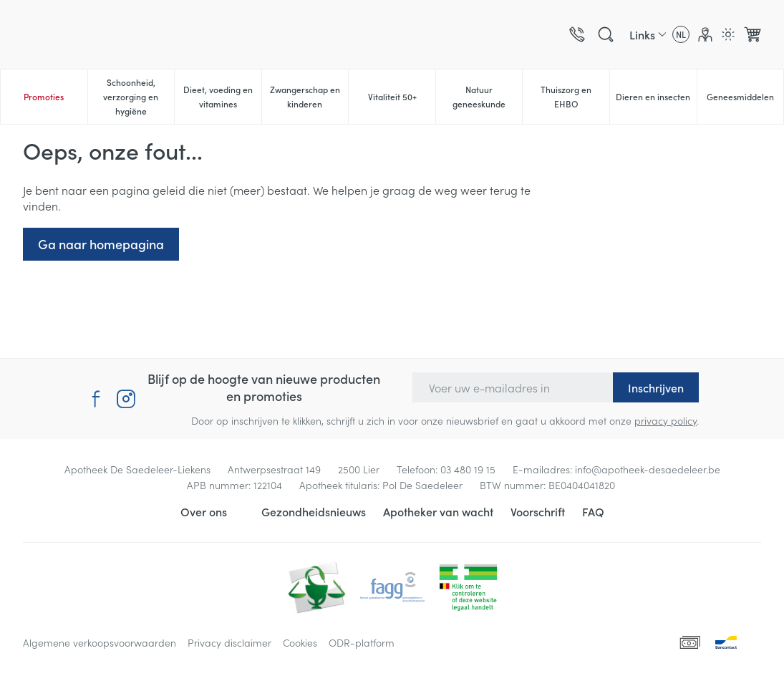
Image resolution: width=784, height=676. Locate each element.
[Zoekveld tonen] (606, 34)
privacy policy (666, 420)
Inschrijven (656, 387)
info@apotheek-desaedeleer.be (648, 469)
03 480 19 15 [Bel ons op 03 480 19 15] (468, 469)
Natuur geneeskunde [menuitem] (487, 96)
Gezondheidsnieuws (314, 511)
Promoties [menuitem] (44, 96)
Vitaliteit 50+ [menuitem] (402, 100)
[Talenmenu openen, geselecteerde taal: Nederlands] (681, 34)
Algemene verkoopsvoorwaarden (100, 642)
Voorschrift (538, 511)
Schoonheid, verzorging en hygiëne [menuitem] (139, 96)
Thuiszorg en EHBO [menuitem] (575, 96)
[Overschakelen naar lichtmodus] (728, 34)
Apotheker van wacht (438, 511)
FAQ (593, 511)
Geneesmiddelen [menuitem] (745, 100)
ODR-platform (362, 642)
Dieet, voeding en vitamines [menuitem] (222, 96)
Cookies (300, 642)
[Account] (705, 34)
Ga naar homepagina (101, 244)
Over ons (204, 511)
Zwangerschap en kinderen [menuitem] (309, 96)
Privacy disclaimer (229, 642)
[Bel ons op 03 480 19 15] (577, 34)
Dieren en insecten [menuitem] (656, 100)
